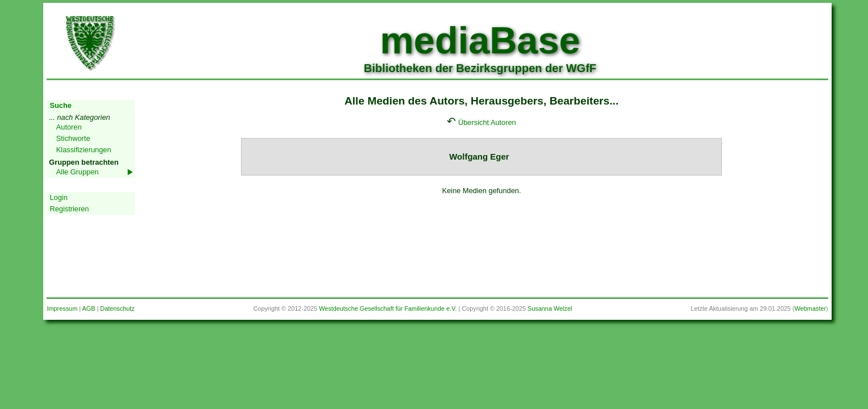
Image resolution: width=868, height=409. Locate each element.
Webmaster (810, 308)
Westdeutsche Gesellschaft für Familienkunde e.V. (388, 308)
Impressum (62, 308)
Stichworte (73, 138)
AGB (89, 308)
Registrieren (69, 209)
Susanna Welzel (550, 308)
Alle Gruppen (78, 172)
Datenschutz (117, 308)
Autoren (69, 127)
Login (58, 197)
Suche (60, 105)
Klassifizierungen (84, 150)
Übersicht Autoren (487, 122)
